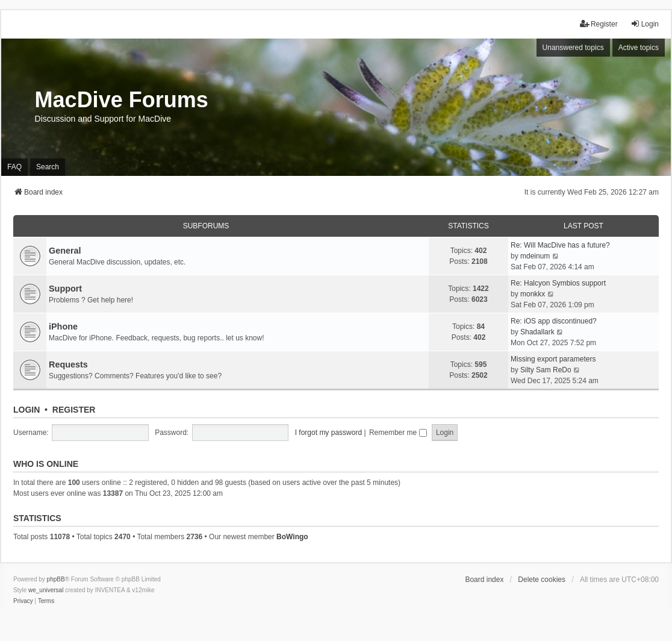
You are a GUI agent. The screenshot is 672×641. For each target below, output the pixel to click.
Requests (68, 364)
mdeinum (535, 256)
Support (65, 289)
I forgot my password (328, 433)
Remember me (398, 433)
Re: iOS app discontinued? (554, 321)
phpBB (56, 579)
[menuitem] (23, 601)
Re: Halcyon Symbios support (558, 283)
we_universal (46, 590)
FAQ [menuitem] (14, 167)
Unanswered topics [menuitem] (573, 48)
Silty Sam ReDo (546, 370)
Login (26, 410)
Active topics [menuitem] (639, 48)
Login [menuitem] (645, 24)
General (65, 251)
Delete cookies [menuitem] (542, 580)
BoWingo (292, 537)
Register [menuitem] (599, 24)
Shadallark (537, 332)
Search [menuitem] (48, 167)
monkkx (533, 294)
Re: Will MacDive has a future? (560, 245)
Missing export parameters (553, 359)
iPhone (63, 327)
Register (74, 410)
